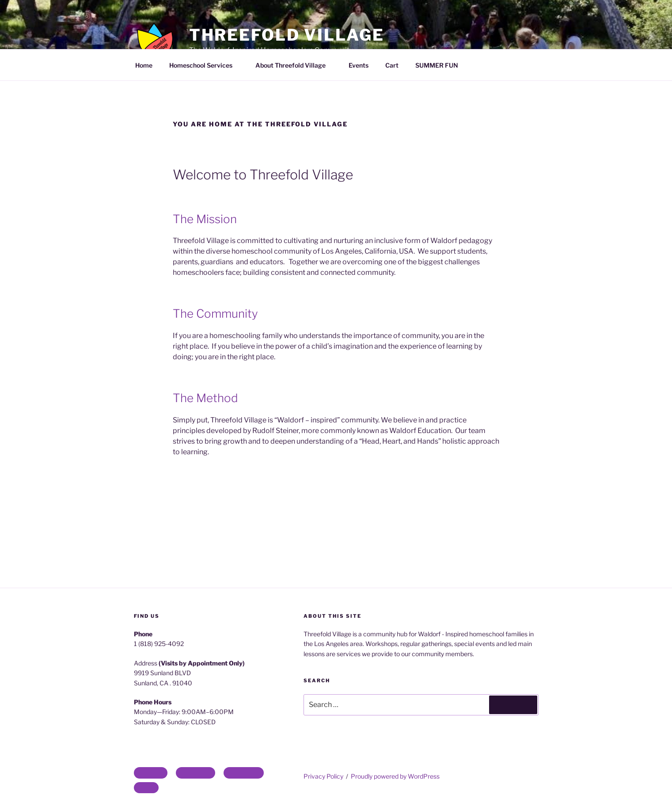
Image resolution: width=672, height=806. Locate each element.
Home (144, 65)
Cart (392, 65)
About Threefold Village (295, 65)
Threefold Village (287, 35)
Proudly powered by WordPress (395, 776)
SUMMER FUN (437, 65)
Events (359, 65)
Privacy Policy (323, 776)
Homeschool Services (205, 65)
